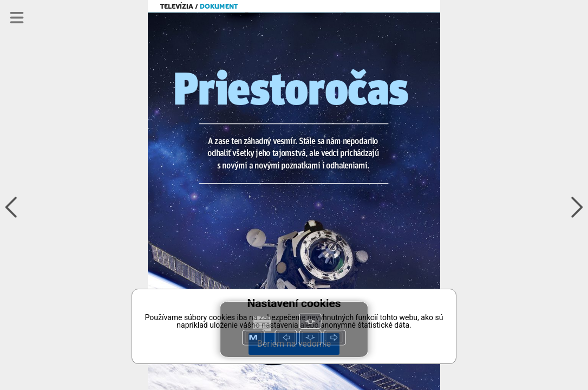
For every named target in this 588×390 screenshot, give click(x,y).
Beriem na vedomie (294, 344)
